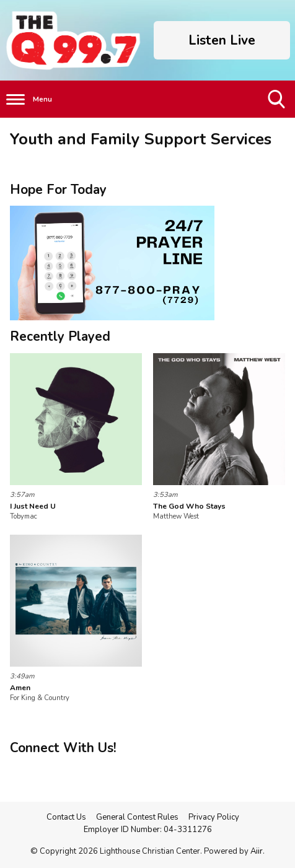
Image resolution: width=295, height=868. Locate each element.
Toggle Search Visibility (277, 104)
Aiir (257, 851)
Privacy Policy (214, 817)
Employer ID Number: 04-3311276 (148, 830)
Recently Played (60, 336)
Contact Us (66, 817)
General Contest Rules (137, 817)
